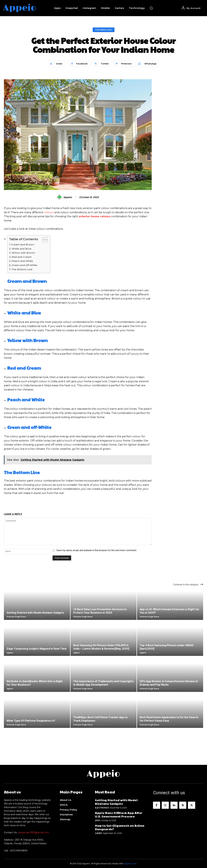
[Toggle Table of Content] (43, 240)
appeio (68, 197)
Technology (104, 30)
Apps (98, 820)
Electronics (102, 808)
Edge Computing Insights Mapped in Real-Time (37, 649)
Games (98, 833)
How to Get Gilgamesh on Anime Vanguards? (120, 827)
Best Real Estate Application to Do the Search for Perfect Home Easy (169, 719)
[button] (151, 8)
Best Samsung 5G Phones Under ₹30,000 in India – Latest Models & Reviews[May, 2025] (101, 647)
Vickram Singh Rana (16, 617)
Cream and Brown (23, 244)
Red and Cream (22, 257)
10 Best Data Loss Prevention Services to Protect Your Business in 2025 (100, 611)
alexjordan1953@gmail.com (34, 832)
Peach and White (22, 261)
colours (49, 212)
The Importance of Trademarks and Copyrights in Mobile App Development (103, 683)
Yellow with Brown (23, 253)
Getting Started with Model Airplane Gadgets (35, 613)
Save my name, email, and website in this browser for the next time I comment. (97, 550)
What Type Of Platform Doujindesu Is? (31, 721)
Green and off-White (24, 265)
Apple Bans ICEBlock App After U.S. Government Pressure (119, 814)
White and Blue (22, 249)
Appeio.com (130, 863)
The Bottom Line (22, 269)
